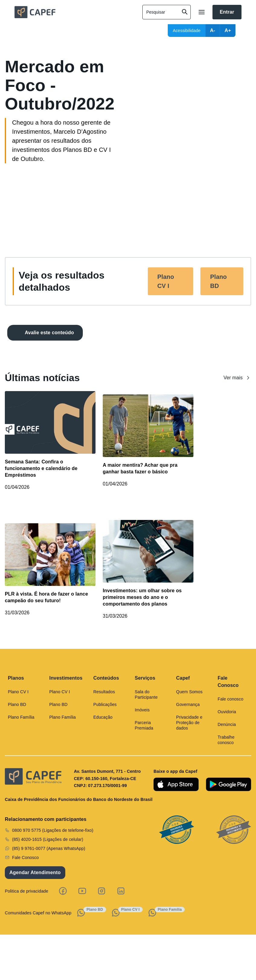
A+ (228, 30)
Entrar (227, 12)
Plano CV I (166, 281)
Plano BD (218, 281)
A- (213, 30)
